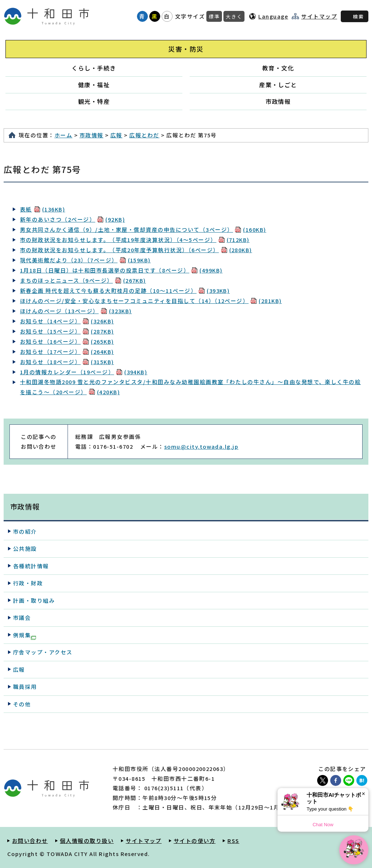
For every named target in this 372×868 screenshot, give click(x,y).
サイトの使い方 (195, 841)
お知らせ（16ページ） (67, 341)
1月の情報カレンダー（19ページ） (84, 372)
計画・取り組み (34, 600)
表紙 (43, 209)
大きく (234, 16)
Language (273, 16)
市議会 (22, 617)
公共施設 (25, 548)
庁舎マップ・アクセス (43, 652)
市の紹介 (25, 531)
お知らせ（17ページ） (67, 352)
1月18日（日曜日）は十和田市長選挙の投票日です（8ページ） (121, 270)
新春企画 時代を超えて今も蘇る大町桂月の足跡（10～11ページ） (125, 290)
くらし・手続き (94, 68)
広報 (116, 135)
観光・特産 (94, 101)
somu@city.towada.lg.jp (201, 446)
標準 (214, 16)
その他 (22, 704)
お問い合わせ (30, 841)
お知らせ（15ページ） (67, 331)
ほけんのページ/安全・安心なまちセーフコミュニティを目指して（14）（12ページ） (151, 301)
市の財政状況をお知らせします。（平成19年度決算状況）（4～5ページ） (135, 240)
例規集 (25, 635)
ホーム (63, 135)
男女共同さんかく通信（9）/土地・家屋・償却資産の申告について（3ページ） (143, 229)
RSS (233, 841)
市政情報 (278, 101)
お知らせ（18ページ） (67, 362)
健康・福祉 (94, 85)
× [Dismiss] (363, 794)
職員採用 (25, 687)
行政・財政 (28, 583)
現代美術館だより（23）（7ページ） (85, 260)
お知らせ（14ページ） (67, 321)
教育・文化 (278, 68)
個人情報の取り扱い (87, 841)
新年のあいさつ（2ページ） (72, 219)
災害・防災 (186, 49)
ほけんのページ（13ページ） (76, 311)
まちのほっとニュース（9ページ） (83, 280)
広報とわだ (144, 135)
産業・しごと (278, 85)
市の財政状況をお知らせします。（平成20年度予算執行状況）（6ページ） (136, 250)
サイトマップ (319, 16)
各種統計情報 (31, 566)
